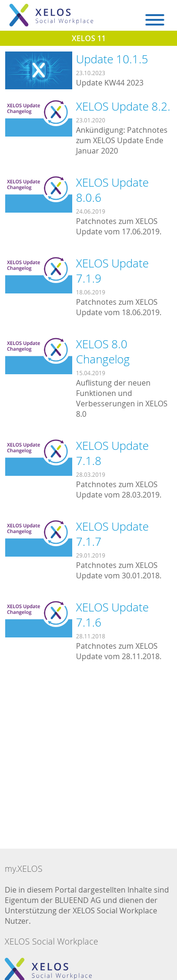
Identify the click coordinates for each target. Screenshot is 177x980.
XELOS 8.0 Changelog (103, 352)
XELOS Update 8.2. (123, 106)
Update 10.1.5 (112, 59)
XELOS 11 (89, 38)
